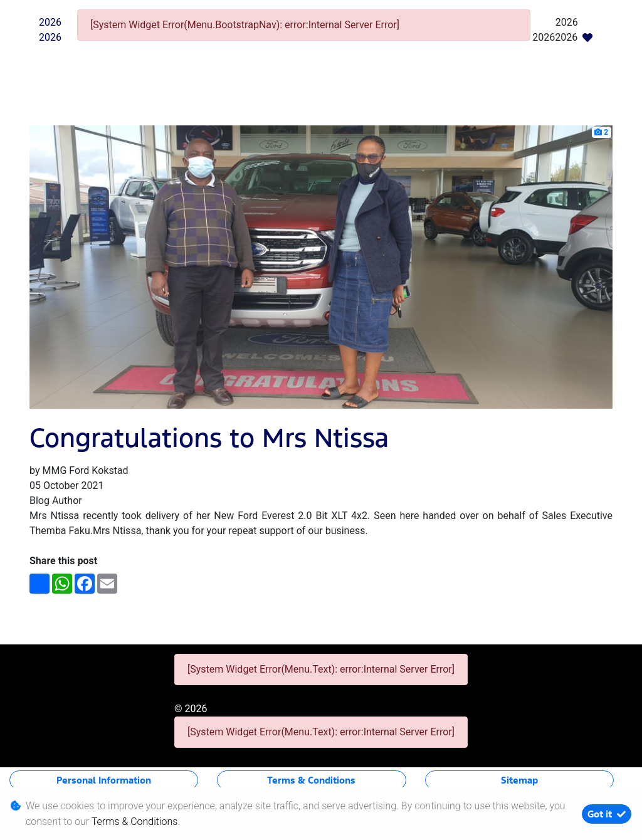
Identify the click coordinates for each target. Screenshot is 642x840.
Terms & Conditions (311, 780)
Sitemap (519, 780)
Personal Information (104, 780)
